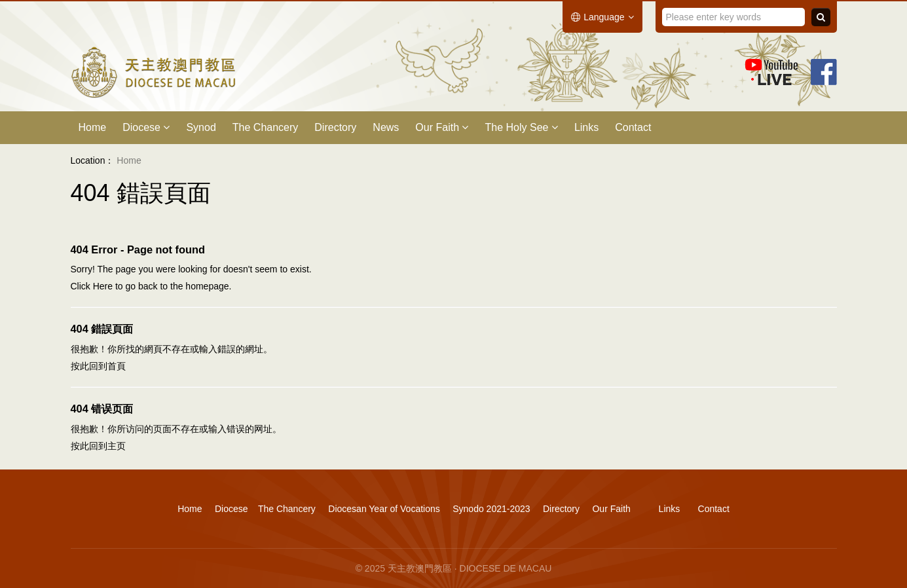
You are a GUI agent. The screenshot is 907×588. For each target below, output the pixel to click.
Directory (335, 127)
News (386, 127)
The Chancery (266, 127)
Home (93, 127)
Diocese (146, 127)
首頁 (117, 366)
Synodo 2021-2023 (491, 509)
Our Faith (442, 127)
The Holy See (521, 127)
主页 (117, 446)
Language (602, 17)
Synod (201, 127)
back (148, 286)
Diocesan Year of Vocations (384, 509)
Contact (633, 127)
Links (586, 127)
